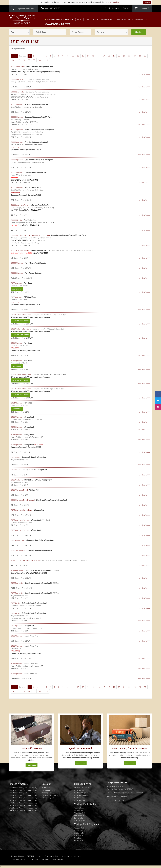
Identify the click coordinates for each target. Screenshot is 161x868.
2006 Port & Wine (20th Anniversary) (23, 790)
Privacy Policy (113, 2)
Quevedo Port (80, 813)
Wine (90, 19)
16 (98, 56)
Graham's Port (80, 833)
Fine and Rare (125, 19)
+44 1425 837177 (53, 8)
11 (73, 56)
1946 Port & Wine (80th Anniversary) (23, 810)
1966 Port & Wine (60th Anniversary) (23, 805)
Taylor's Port (79, 828)
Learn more (17, 289)
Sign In (126, 8)
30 (34, 60)
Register (116, 8)
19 (114, 56)
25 (145, 56)
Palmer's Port (79, 818)
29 (29, 60)
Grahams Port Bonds (20, 321)
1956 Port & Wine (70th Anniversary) (23, 808)
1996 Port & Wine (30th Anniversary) (23, 798)
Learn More (32, 765)
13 (83, 56)
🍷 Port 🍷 (80, 19)
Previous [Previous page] (23, 56)
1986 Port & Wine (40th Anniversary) (23, 800)
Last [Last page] (46, 60)
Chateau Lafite (80, 798)
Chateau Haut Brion (82, 795)
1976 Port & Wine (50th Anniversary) (23, 803)
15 (93, 56)
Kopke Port (79, 841)
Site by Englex (58, 859)
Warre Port (79, 835)
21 (124, 56)
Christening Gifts (48, 790)
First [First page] (14, 56)
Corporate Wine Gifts (50, 795)
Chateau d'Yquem (81, 800)
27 (18, 60)
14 (88, 56)
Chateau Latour (80, 790)
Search (139, 32)
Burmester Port (80, 815)
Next (40, 60)
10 (68, 56)
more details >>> (144, 74)
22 (129, 56)
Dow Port (78, 838)
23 (135, 56)
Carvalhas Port (80, 820)
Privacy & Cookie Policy (40, 859)
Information (141, 19)
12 (78, 56)
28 (24, 60)
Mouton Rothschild (82, 788)
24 (140, 56)
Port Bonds (46, 788)
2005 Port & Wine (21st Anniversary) (23, 793)
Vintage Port (79, 808)
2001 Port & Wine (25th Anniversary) (23, 795)
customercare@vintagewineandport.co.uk (127, 793)
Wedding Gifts (47, 793)
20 (119, 56)
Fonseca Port (79, 830)
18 (109, 56)
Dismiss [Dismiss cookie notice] (147, 3)
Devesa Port (79, 810)
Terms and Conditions (19, 859)
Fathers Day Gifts (48, 798)
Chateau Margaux (81, 793)
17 (104, 56)
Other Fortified (105, 19)
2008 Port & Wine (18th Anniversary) (23, 788)
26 (13, 60)
